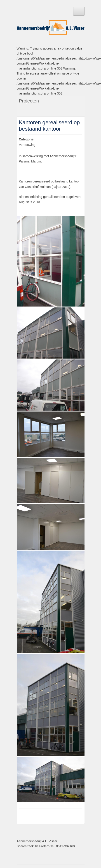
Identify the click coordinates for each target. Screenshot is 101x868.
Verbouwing (27, 145)
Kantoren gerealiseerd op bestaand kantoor (49, 126)
